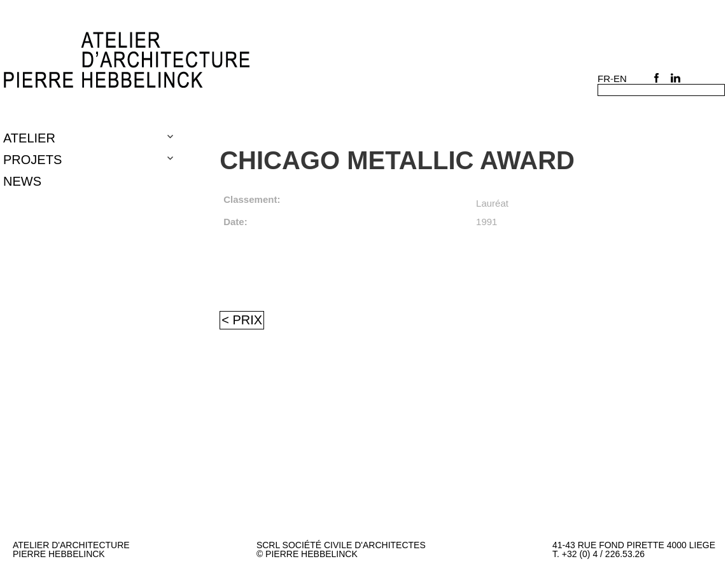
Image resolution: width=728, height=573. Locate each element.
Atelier (29, 138)
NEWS (22, 181)
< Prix (242, 320)
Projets (32, 160)
